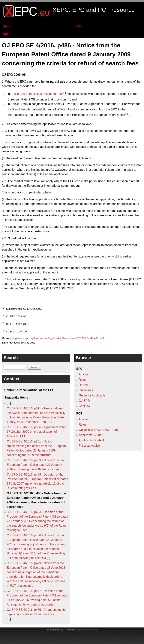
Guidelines (86, 390)
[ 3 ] (67, 108)
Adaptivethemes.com (86, 630)
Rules (83, 380)
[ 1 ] (65, 93)
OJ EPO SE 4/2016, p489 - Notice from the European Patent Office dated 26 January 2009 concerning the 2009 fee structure (35, 465)
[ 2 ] (68, 99)
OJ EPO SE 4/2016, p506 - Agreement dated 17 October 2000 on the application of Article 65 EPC (37, 432)
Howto (77, 26)
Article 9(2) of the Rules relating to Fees (37, 94)
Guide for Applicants (92, 395)
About (7, 34)
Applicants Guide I (91, 435)
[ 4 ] (127, 114)
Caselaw (84, 406)
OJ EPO (84, 401)
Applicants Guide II (91, 440)
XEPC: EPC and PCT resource (94, 10)
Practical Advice (89, 446)
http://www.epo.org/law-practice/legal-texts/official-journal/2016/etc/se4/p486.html (58, 338)
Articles (84, 374)
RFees (83, 385)
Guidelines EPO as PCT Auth (98, 430)
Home (7, 26)
